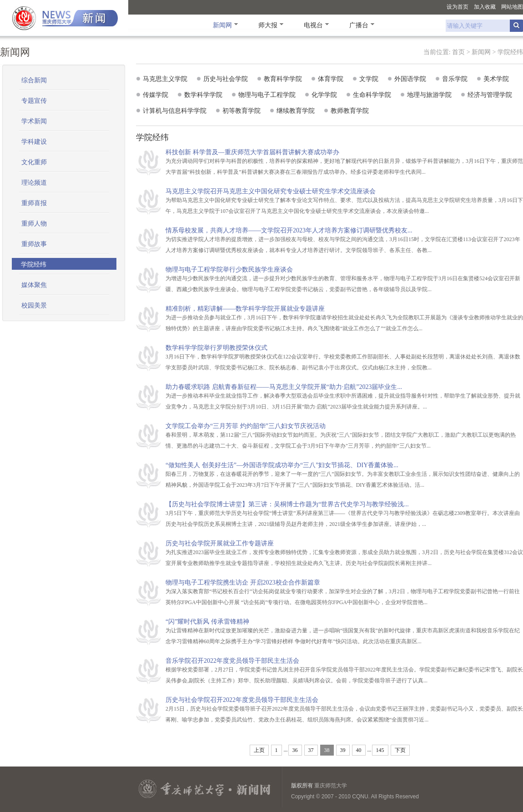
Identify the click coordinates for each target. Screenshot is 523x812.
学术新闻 (34, 121)
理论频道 (34, 183)
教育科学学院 (283, 79)
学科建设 (34, 142)
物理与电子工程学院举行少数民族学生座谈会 (229, 270)
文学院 (369, 79)
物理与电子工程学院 (267, 95)
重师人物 (34, 224)
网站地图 (512, 7)
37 (311, 750)
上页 (259, 750)
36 (295, 750)
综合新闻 (34, 80)
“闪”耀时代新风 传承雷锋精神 (207, 622)
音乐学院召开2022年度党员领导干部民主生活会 (232, 661)
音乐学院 (455, 79)
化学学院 (324, 95)
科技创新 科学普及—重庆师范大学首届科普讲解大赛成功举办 (252, 152)
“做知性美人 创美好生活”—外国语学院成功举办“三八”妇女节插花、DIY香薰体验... (282, 465)
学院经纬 (510, 52)
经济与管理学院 (490, 95)
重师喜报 (34, 203)
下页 (400, 750)
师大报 (268, 25)
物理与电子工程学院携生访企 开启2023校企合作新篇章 (243, 583)
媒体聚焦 (34, 285)
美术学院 (496, 79)
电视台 (313, 25)
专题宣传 (34, 101)
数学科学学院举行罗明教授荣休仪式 (216, 348)
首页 (458, 52)
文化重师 (34, 162)
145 (380, 750)
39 (343, 750)
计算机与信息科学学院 (175, 111)
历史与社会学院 (226, 79)
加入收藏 (485, 7)
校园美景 (34, 305)
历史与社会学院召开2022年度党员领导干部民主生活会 (242, 700)
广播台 (359, 25)
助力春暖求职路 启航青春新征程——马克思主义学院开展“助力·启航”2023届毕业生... (284, 387)
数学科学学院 (203, 95)
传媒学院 (156, 95)
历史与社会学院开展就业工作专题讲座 (220, 543)
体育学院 (331, 79)
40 (359, 750)
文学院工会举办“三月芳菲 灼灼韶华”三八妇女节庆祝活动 (246, 426)
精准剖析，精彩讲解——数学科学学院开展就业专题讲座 (245, 309)
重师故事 (34, 244)
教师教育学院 (350, 111)
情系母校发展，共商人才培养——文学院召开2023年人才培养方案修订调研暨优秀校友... (289, 230)
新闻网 (222, 25)
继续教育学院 (296, 111)
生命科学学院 (372, 95)
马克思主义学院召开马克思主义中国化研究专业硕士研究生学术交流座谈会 (271, 191)
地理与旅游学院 (429, 95)
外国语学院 (410, 79)
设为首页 (458, 7)
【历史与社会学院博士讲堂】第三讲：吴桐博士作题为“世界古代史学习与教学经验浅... (287, 504)
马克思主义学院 (165, 79)
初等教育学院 (241, 111)
